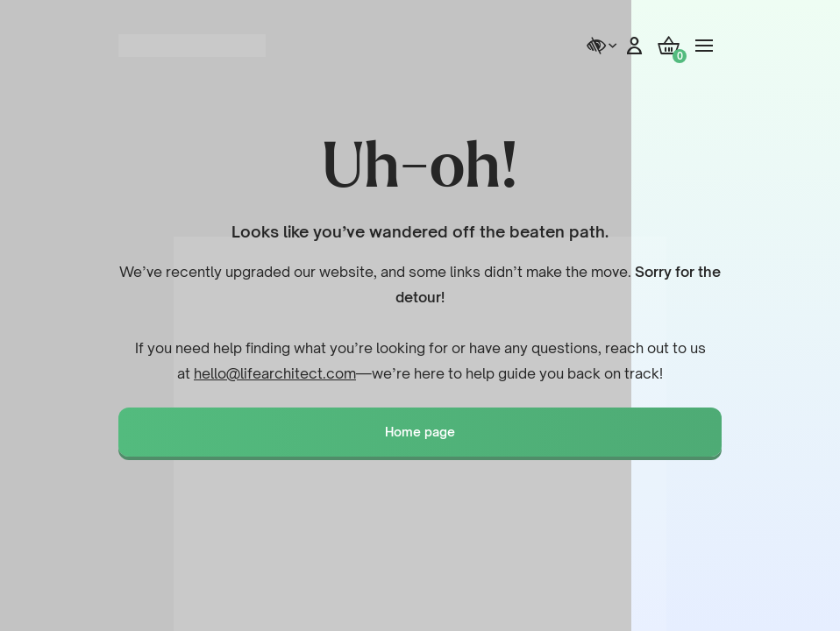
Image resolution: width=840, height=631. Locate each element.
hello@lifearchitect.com (275, 373)
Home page (420, 432)
